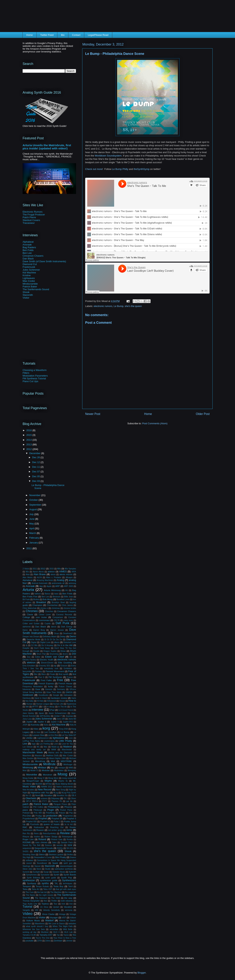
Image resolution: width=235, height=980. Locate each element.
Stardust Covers (31, 220)
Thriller (54, 901)
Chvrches (49, 611)
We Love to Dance (57, 924)
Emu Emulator (29, 666)
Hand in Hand (41, 698)
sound (29, 863)
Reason (40, 830)
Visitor (26, 298)
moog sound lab (69, 778)
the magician (71, 892)
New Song (61, 790)
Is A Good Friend (66, 710)
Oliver (74, 798)
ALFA (39, 577)
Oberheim (31, 798)
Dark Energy (67, 627)
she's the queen (133, 306)
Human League (43, 704)
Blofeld (36, 599)
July (32, 514)
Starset (37, 866)
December (35, 453)
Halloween (68, 695)
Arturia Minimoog (52, 590)
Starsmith (28, 295)
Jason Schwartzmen (58, 713)
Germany (61, 689)
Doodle (36, 651)
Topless (45, 904)
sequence (27, 848)
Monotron (48, 775)
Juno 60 (72, 719)
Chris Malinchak (30, 608)
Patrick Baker (30, 287)
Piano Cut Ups (30, 381)
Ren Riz (26, 834)
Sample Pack (67, 842)
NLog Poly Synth (69, 793)
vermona (69, 910)
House (62, 701)
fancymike (27, 671)
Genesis (49, 689)
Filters (26, 373)
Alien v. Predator (54, 577)
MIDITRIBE (66, 761)
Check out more (94, 169)
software (29, 860)
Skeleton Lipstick (56, 855)
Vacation (68, 907)
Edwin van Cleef (55, 657)
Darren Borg (39, 630)
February (35, 538)
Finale (52, 674)
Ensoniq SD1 (45, 666)
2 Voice (26, 569)
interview (38, 710)
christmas (56, 608)
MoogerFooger (33, 781)
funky (51, 686)
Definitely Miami (50, 637)
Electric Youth (46, 660)
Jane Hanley (28, 713)
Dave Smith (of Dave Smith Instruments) (44, 261)
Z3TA (40, 941)
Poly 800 (38, 813)
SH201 (26, 851)
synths (45, 883)
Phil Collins (38, 807)
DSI (74, 654)
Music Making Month (64, 784)
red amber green (55, 830)
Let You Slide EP (69, 735)
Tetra (25, 889)
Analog (60, 580)
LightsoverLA (43, 738)
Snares (73, 857)
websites (72, 924)
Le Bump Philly (120, 169)
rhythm (37, 837)
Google (56, 695)
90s (27, 572)
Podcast (26, 813)
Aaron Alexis (38, 572)
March (33, 533)
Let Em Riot (53, 735)
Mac (46, 747)
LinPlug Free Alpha (31, 741)
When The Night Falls (63, 926)
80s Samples (70, 569)
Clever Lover (45, 615)
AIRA (74, 572)
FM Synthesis (55, 677)
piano (25, 810)
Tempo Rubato (42, 886)
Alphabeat (28, 242)
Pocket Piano (66, 810)
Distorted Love (70, 642)
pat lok (69, 801)
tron (71, 904)
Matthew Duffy (52, 756)
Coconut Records (64, 615)
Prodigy (39, 816)
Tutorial (27, 907)
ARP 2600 (69, 586)
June (32, 519)
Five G (41, 677)
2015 (29, 435)
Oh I (65, 798)
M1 (38, 747)
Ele (71, 657)
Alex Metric (28, 577)
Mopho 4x (63, 781)
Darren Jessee (57, 630)
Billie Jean (69, 597)
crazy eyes (68, 620)
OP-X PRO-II (32, 801)
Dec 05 (36, 476)
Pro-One (27, 816)
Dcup (56, 633)
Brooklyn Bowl (58, 602)
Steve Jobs (28, 869)
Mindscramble (30, 284)
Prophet (43, 818)
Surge (46, 872)
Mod (24, 770)
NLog (56, 793)
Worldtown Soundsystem (108, 156)
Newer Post (93, 414)
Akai (28, 574)
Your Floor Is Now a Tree (65, 938)
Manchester (67, 750)
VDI (37, 910)
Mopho (48, 781)
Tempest (27, 886)
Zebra (48, 941)
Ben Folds (28, 250)
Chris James (67, 605)
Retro (36, 834)
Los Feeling (45, 744)
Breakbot (41, 602)
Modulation (59, 770)
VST (64, 917)
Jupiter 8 (55, 722)
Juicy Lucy (27, 719)
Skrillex (70, 855)
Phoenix (68, 807)
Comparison (58, 617)
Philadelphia (54, 807)
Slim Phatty (60, 857)
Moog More (53, 778)
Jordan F (58, 716)
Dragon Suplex (50, 651)
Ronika (70, 839)
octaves (44, 798)
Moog (62, 774)
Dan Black (28, 259)
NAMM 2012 (47, 787)
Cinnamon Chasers (33, 256)
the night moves (46, 895)
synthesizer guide (49, 880)
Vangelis (26, 910)
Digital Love (45, 642)
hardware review (59, 698)
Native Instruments (64, 787)
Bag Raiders (29, 247)
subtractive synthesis (64, 869)
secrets (60, 845)
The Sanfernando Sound (36, 289)
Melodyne (41, 758)
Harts (74, 698)
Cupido (48, 624)
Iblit (27, 707)
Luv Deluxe (28, 747)
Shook (26, 292)
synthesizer (29, 880)
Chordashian (52, 605)
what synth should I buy (37, 926)
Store (39, 869)
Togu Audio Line (30, 904)
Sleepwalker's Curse (43, 857)
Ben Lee (27, 253)
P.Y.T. (45, 801)
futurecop (27, 689)
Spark (55, 863)
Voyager (54, 917)
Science (48, 845)
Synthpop (32, 883)
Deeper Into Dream (31, 637)
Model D (34, 770)
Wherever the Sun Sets (34, 929)
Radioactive (39, 827)
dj (27, 645)
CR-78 (57, 620)
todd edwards (67, 901)
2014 (29, 440)
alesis (53, 574)
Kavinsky (35, 725)
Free (60, 680)
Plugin (51, 810)
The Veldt (55, 898)
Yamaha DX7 (46, 935)
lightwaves (58, 738)
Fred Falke (46, 680)
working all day (30, 932)
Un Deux (44, 907)
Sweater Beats (59, 872)
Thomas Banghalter (31, 901)
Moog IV (41, 778)
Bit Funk (26, 599)
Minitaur (42, 767)
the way (68, 898)
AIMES (63, 571)
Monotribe (32, 775)
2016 (29, 430)
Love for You (67, 744)
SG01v (60, 848)
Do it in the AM (65, 645)
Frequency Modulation (33, 687)
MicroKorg (40, 761)
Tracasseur (29, 223)
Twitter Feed (47, 35)
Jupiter (30, 722)
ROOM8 (27, 842)
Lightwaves (29, 278)
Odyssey (55, 798)
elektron (31, 663)
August (33, 509)
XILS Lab (68, 932)
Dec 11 (36, 467)
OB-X (74, 795)
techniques (68, 883)
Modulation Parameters (35, 376)
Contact (76, 35)
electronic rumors (103, 306)
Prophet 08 (57, 818)
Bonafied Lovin (63, 599)
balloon (38, 594)
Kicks (46, 725)
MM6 (71, 768)
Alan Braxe (40, 574)
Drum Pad (41, 654)
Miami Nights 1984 (57, 758)
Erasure (64, 666)
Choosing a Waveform (35, 370)
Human (30, 704)
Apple (49, 586)
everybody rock (51, 668)
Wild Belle (68, 929)
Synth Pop (67, 878)
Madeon (68, 747)
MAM (54, 750)
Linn (71, 738)
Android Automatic (40, 583)
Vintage (62, 914)
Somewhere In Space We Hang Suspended (57, 860)
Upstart (56, 907)
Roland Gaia (57, 839)
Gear (38, 689)
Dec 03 (36, 481)
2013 (29, 444)
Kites (36, 729)
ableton (51, 571)
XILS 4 (56, 932)
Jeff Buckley (45, 716)
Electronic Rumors (33, 212)
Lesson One (38, 735)
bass (56, 594)
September (36, 505)
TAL (56, 883)
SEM (70, 845)
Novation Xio (62, 795)
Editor (38, 657)
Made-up (55, 747)
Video (28, 914)
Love (56, 744)
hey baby (30, 701)
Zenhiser (58, 941)
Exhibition (68, 668)
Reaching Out (57, 827)
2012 (29, 449)
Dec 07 (36, 472)
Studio (48, 869)
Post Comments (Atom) (155, 423)
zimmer (69, 941)
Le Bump (118, 306)
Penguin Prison (60, 804)
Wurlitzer (45, 932)
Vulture (73, 918)
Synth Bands (70, 875)
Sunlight (36, 872)
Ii (43, 707)
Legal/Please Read (98, 35)
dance (54, 627)
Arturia (28, 590)
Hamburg (27, 698)
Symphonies (31, 875)
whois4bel (54, 929)
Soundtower (42, 863)
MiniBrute (49, 764)
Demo (73, 636)
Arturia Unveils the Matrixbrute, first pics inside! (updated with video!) (47, 147)
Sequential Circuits (44, 848)
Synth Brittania (33, 878)
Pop (71, 813)
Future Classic (65, 687)
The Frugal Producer (34, 215)
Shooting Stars (29, 855)
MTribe (49, 784)
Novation (48, 795)
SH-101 (70, 848)
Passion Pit (57, 801)
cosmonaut (44, 620)
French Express (46, 683)
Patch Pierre (29, 217)
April (32, 528)
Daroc (25, 630)
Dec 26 (36, 457)
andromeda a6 (58, 583)
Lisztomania (49, 741)
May (32, 524)
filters (44, 674)
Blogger (142, 973)
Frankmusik (29, 267)
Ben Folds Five (30, 596)
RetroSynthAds (50, 834)
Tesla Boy (58, 886)
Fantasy (39, 671)
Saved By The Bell (31, 845)
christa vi (44, 608)
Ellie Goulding (65, 663)
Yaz (58, 935)
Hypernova (71, 704)
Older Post (203, 414)
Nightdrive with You (40, 792)
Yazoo (66, 935)
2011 (29, 548)
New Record (45, 790)
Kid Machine (29, 273)
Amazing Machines (45, 580)
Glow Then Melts (54, 692)
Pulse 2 (57, 822)
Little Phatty (65, 741)
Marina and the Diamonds (60, 753)
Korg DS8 (64, 729)
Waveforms (40, 924)
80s (59, 569)
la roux (37, 732)
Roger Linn (28, 839)
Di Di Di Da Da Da (53, 640)
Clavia (30, 614)
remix (69, 830)
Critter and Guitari (31, 624)
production (52, 816)
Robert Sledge (51, 837)
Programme (68, 816)
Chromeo (32, 611)
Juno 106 (61, 719)
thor (45, 901)
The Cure (30, 892)
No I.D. (29, 795)
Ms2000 (39, 784)
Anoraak (27, 245)
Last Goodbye (50, 732)
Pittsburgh (38, 810)
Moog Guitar (28, 778)
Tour (55, 904)
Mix (52, 767)
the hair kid (42, 892)
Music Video (29, 787)
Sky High (27, 857)
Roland (42, 839)
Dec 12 (36, 462)
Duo (29, 657)
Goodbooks (43, 695)
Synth (56, 875)
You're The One (43, 938)
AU (67, 590)
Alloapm (69, 577)
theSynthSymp (142, 169)
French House (65, 683)
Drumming (54, 654)
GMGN (69, 692)
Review (65, 833)
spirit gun (68, 863)
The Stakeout (41, 898)
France (70, 677)
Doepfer (26, 648)
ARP (58, 586)
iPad (52, 710)
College (26, 617)
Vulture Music (33, 920)
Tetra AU (36, 889)
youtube (30, 941)
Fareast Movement (55, 671)
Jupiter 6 (42, 722)
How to (72, 701)
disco (57, 642)
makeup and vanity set (34, 750)
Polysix (62, 813)
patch (26, 804)
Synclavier (45, 875)
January (34, 543)
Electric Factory (29, 660)
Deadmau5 (68, 633)
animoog (72, 583)
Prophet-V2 (45, 822)
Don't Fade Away (42, 648)
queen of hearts (52, 824)
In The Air (63, 707)
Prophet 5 (71, 818)
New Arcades (28, 790)
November (35, 495)
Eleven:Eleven (47, 663)
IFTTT (35, 707)
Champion (37, 605)
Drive (63, 651)
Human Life (58, 704)
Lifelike (29, 738)
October (34, 500)
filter (36, 674)
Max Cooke (29, 281)
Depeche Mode (34, 640)
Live (25, 744)
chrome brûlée (70, 608)
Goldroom (28, 695)
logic (34, 744)
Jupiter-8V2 (68, 722)
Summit (26, 872)
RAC (25, 827)
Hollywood (51, 701)
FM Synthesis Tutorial (34, 378)
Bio (63, 35)
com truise (41, 617)
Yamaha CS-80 (29, 935)
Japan (41, 713)
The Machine (56, 892)
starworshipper (66, 866)
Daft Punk (62, 623)
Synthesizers (69, 880)
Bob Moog (48, 599)
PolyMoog (50, 813)
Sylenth (72, 872)
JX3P (25, 725)
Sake (54, 842)
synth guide (51, 878)
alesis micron (66, 574)
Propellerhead (29, 819)
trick (63, 904)
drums (65, 654)
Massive (38, 756)
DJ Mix (34, 645)
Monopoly (72, 770)
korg (46, 728)
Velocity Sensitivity (52, 910)
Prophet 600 (31, 822)
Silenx (42, 854)
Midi (53, 761)
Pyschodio (35, 824)
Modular (46, 770)
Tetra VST (48, 889)
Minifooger (68, 765)
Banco (48, 594)
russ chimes (41, 842)
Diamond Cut (30, 264)
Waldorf (49, 920)
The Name (30, 895)
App (41, 586)
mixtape (62, 768)
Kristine (27, 275)
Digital (34, 642)
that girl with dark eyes (66, 889)
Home (30, 35)
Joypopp (69, 716)
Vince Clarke (48, 914)
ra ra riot (69, 824)
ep (55, 665)
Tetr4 (71, 886)
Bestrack (56, 597)
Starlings (26, 866)
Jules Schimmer (31, 270)
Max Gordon (28, 758)
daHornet (27, 627)
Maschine (27, 756)
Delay (63, 636)
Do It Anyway (47, 645)
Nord (38, 795)
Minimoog (28, 767)
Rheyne (26, 837)
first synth (64, 674)
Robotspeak (67, 837)
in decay (51, 707)
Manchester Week (33, 752)
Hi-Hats (40, 701)
